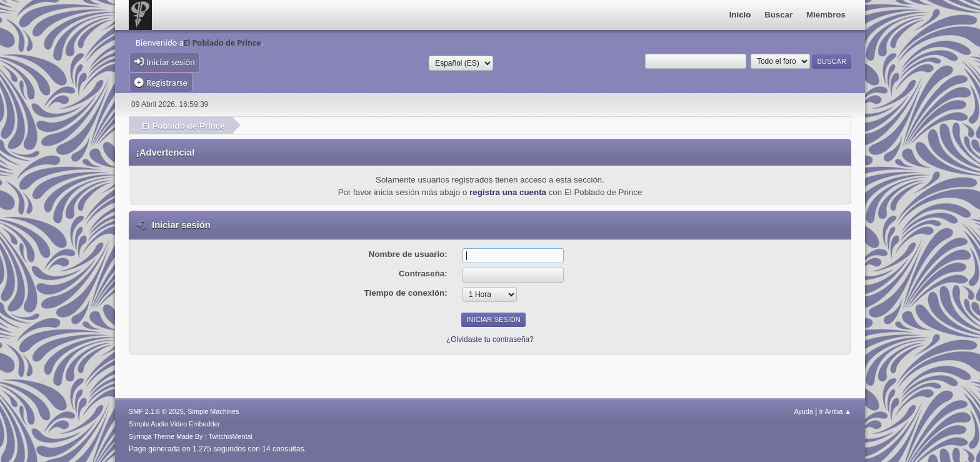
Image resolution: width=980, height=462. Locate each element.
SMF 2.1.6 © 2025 (156, 411)
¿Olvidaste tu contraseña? (490, 339)
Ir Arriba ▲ (835, 411)
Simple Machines (213, 411)
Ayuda (803, 411)
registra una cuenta (508, 192)
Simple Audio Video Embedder (174, 424)
